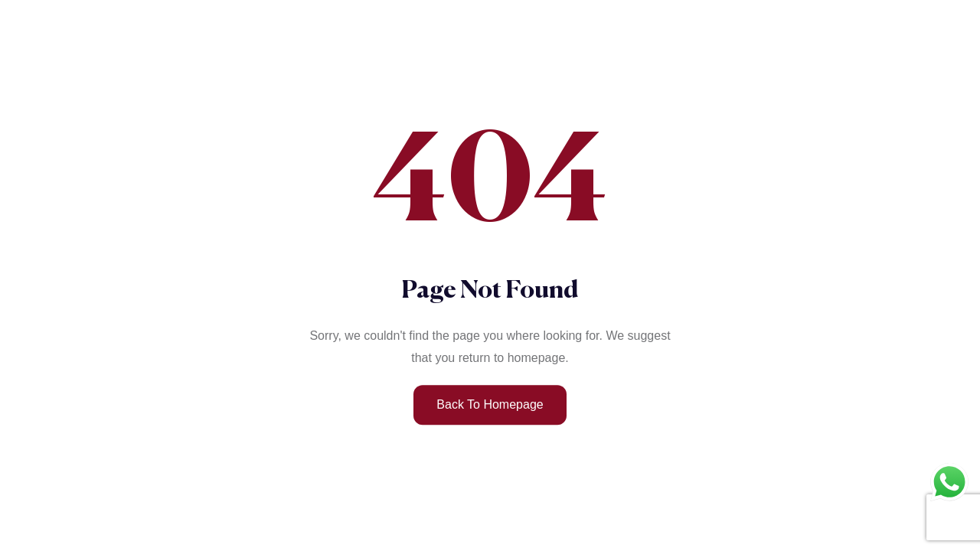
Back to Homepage (490, 404)
